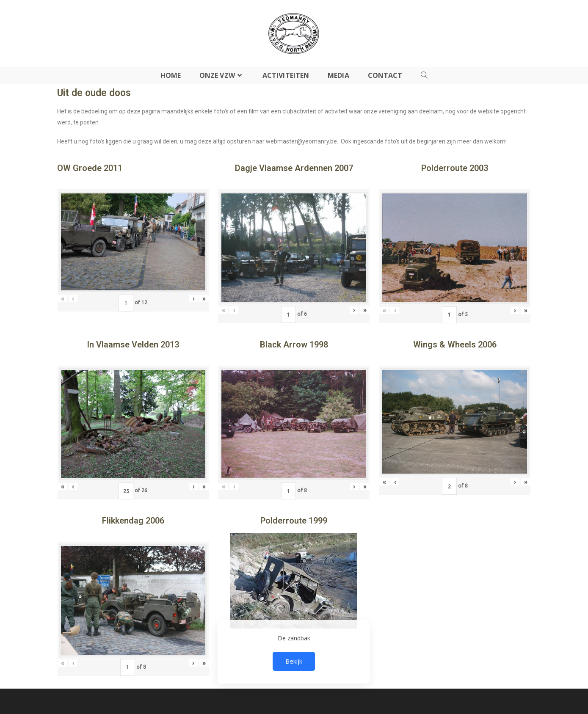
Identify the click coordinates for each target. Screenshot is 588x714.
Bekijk (294, 661)
